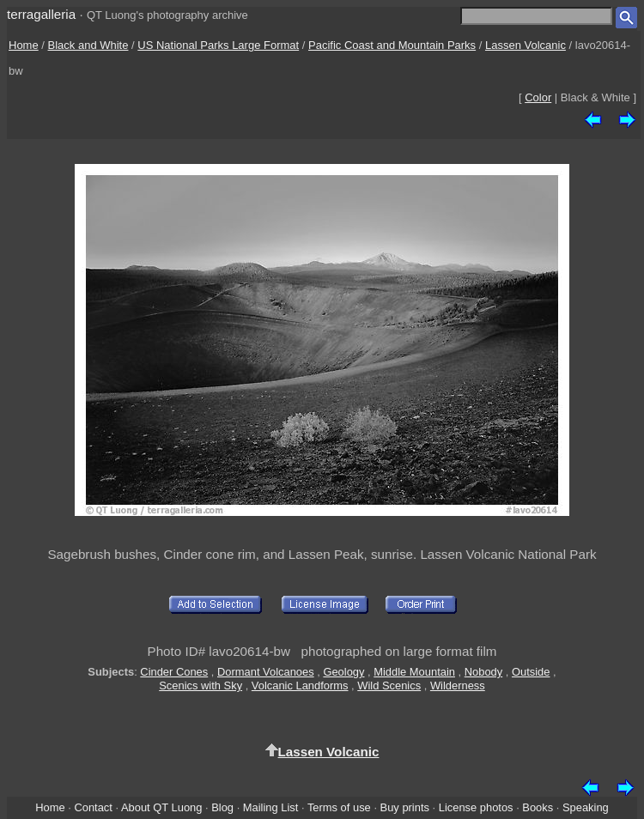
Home (24, 45)
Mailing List (271, 807)
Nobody (484, 672)
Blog (222, 807)
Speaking (586, 807)
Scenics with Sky (200, 686)
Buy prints (405, 807)
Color (538, 97)
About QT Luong (161, 807)
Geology (343, 672)
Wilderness (458, 686)
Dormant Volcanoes (266, 672)
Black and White (88, 45)
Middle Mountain (414, 672)
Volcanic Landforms (300, 686)
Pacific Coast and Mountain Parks (392, 45)
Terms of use (339, 807)
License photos (476, 807)
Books (538, 807)
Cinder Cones (174, 672)
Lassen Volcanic (526, 45)
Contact (93, 807)
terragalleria (41, 14)
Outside (531, 672)
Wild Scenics (389, 686)
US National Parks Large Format (218, 45)
